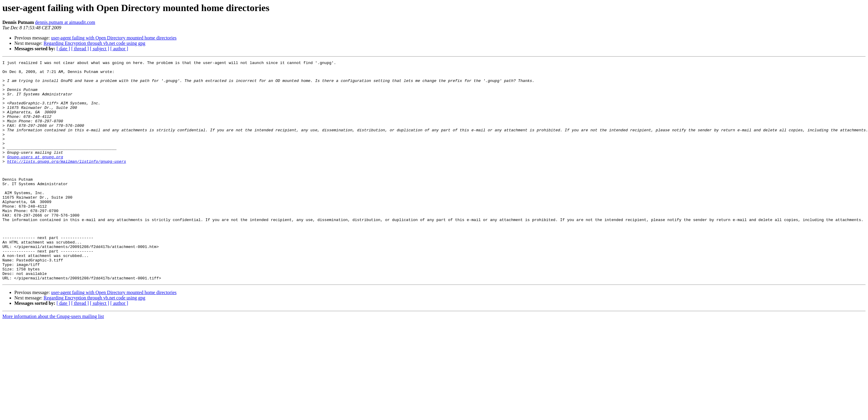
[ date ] (63, 49)
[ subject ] (100, 49)
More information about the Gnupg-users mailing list (53, 360)
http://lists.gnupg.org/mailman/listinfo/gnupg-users (67, 182)
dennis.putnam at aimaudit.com (65, 22)
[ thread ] (80, 49)
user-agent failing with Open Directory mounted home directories (114, 38)
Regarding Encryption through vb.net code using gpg (95, 43)
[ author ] (119, 49)
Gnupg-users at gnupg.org (35, 176)
